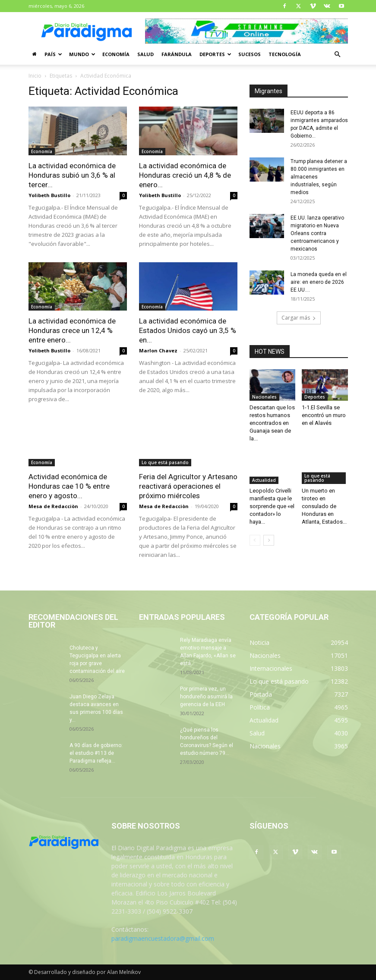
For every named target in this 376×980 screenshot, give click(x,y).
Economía (116, 54)
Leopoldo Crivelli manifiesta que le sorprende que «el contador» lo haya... (272, 506)
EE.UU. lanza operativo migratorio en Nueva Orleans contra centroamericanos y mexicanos (317, 233)
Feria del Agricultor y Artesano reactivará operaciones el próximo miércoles (188, 486)
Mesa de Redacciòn (53, 506)
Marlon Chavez (158, 350)
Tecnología (285, 54)
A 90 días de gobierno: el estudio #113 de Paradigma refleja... (96, 753)
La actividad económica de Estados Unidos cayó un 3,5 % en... (188, 330)
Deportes (215, 54)
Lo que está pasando (165, 462)
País (53, 54)
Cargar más (299, 318)
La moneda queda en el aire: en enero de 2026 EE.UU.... (319, 282)
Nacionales (264, 397)
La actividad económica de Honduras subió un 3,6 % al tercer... (72, 175)
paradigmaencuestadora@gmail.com (163, 938)
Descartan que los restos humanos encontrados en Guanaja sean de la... (272, 423)
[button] (338, 55)
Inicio (35, 76)
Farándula (177, 54)
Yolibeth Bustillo (49, 195)
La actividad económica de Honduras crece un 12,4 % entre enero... (72, 330)
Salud (145, 54)
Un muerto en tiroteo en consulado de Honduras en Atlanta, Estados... (324, 506)
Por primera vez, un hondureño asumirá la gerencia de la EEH (206, 697)
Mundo (82, 54)
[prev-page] (255, 540)
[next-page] (269, 540)
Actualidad (264, 480)
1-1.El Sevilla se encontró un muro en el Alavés (324, 415)
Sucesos (250, 54)
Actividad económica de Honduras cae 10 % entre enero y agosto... (69, 486)
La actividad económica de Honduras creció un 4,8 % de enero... (185, 175)
